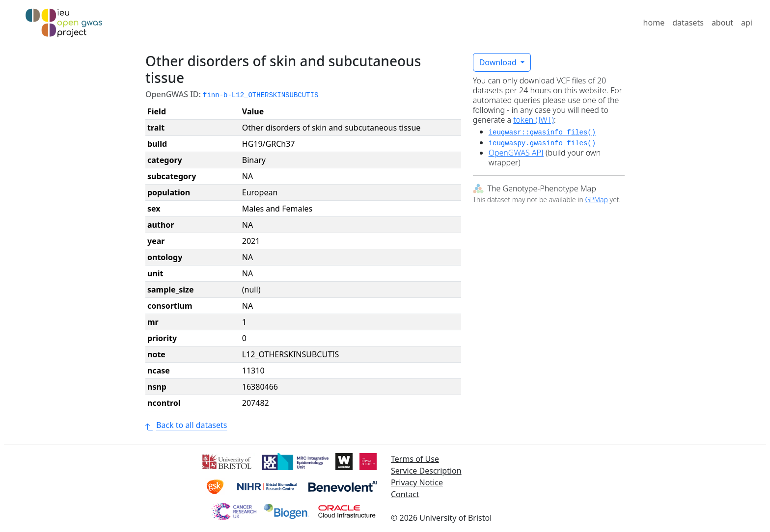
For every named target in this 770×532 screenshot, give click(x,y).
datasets (688, 23)
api (747, 23)
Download (499, 62)
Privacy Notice (417, 482)
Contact (405, 494)
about (722, 23)
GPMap (596, 199)
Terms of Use (415, 459)
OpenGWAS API (516, 153)
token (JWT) (534, 120)
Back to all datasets (186, 425)
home (654, 23)
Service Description (426, 471)
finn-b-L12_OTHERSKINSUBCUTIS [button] (261, 95)
